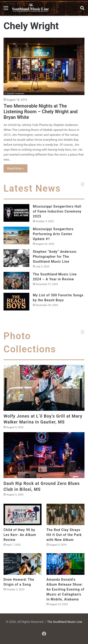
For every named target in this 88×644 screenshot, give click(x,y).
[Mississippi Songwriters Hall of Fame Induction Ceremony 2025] (16, 213)
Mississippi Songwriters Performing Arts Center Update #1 (53, 234)
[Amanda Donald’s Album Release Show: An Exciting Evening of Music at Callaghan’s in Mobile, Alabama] (65, 564)
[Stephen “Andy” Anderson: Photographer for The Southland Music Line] (16, 258)
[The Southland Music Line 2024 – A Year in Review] (16, 281)
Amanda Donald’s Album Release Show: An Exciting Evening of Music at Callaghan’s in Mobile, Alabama (65, 589)
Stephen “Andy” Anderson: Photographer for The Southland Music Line (55, 257)
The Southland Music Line (65, 622)
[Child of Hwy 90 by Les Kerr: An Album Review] (23, 514)
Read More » (15, 168)
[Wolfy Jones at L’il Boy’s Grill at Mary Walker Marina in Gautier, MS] (44, 388)
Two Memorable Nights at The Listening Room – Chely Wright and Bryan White (40, 112)
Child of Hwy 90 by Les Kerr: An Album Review (20, 535)
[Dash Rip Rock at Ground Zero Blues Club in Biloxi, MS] (44, 455)
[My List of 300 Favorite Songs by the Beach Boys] (16, 302)
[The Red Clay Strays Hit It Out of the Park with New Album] (65, 514)
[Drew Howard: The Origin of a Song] (23, 564)
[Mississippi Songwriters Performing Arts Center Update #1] (16, 235)
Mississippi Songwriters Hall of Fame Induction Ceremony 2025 (57, 211)
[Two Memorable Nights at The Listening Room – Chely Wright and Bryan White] (44, 66)
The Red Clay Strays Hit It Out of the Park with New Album (64, 535)
